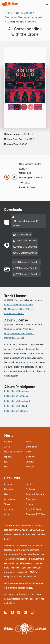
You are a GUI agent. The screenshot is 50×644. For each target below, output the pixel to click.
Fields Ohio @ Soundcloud (17, 401)
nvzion (15, 594)
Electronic (31, 457)
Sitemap (30, 504)
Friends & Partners (35, 494)
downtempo (25, 177)
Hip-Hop (8, 457)
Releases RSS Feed (36, 514)
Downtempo (32, 447)
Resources (31, 499)
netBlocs (30, 467)
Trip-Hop (30, 462)
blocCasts (9, 484)
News (7, 494)
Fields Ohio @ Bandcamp (16, 391)
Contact (8, 514)
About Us (9, 509)
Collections (9, 499)
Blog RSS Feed (33, 509)
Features (8, 489)
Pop (6, 462)
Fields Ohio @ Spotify (15, 406)
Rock (7, 467)
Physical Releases (13, 452)
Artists (7, 447)
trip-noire (37, 177)
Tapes (7, 504)
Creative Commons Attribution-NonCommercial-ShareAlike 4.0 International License (19, 309)
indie (29, 173)
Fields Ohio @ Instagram (16, 411)
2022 (27, 182)
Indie (28, 442)
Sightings (31, 489)
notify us (27, 362)
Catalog (8, 442)
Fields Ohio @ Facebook (16, 396)
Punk (29, 452)
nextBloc (30, 484)
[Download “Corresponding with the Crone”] (14, 177)
